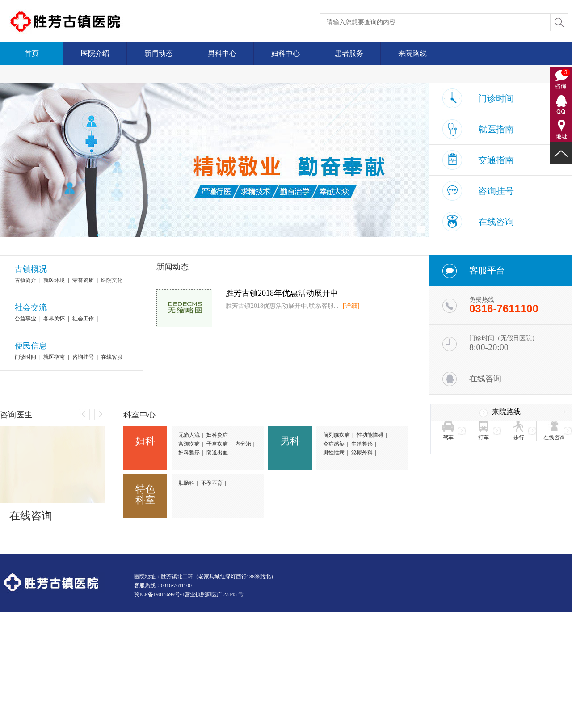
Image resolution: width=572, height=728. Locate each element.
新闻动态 (159, 53)
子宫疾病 (217, 444)
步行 (519, 438)
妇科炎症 (217, 435)
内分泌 (243, 444)
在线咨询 (496, 222)
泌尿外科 (362, 453)
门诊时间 (496, 98)
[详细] (351, 306)
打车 (484, 438)
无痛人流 (189, 435)
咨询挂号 (496, 191)
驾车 (448, 438)
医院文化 (112, 280)
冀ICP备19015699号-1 (159, 594)
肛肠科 (186, 483)
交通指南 (496, 160)
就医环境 (54, 280)
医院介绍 (95, 53)
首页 (32, 53)
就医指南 (496, 129)
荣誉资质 (83, 280)
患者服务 (349, 53)
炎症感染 (334, 444)
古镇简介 (25, 280)
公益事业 (25, 319)
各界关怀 (54, 319)
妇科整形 (189, 453)
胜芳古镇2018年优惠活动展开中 (282, 293)
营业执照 (195, 594)
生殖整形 (362, 444)
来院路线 (412, 53)
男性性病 (334, 453)
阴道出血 (217, 453)
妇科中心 (286, 53)
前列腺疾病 (336, 435)
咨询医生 (16, 415)
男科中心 (222, 53)
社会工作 (83, 319)
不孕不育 (212, 483)
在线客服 (112, 357)
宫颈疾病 (189, 444)
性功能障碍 (370, 435)
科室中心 (139, 415)
